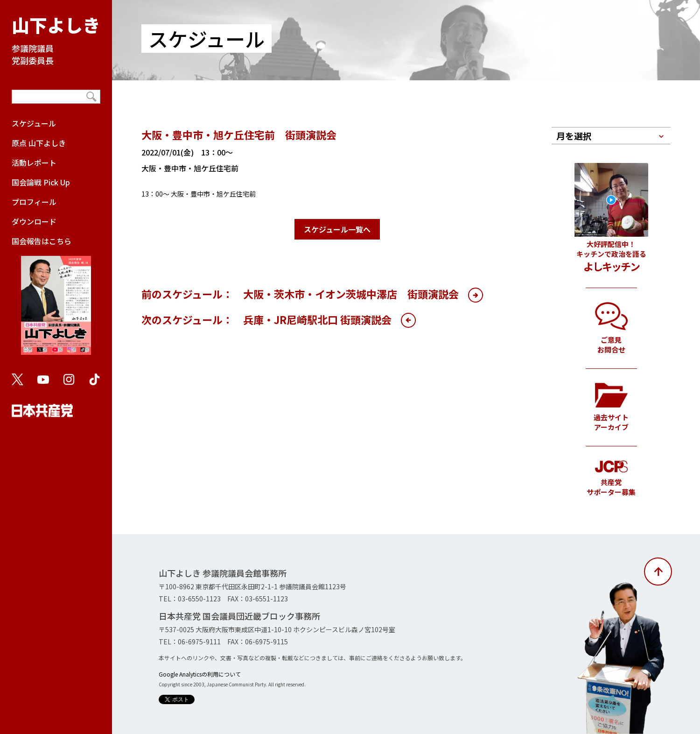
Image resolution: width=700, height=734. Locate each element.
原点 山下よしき (39, 143)
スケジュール (34, 123)
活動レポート (34, 162)
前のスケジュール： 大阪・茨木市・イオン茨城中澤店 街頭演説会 (300, 294)
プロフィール (34, 202)
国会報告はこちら (56, 300)
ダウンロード (34, 221)
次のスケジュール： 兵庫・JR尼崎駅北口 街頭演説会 (266, 319)
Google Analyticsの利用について (200, 674)
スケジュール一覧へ (337, 229)
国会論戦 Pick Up (41, 182)
